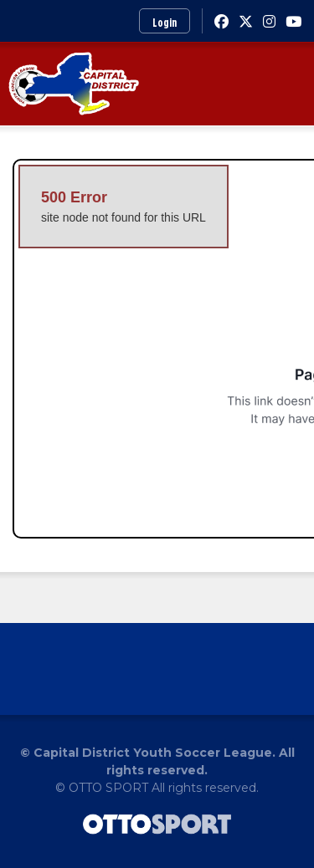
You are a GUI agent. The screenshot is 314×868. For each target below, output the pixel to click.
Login (165, 22)
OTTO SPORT (108, 788)
